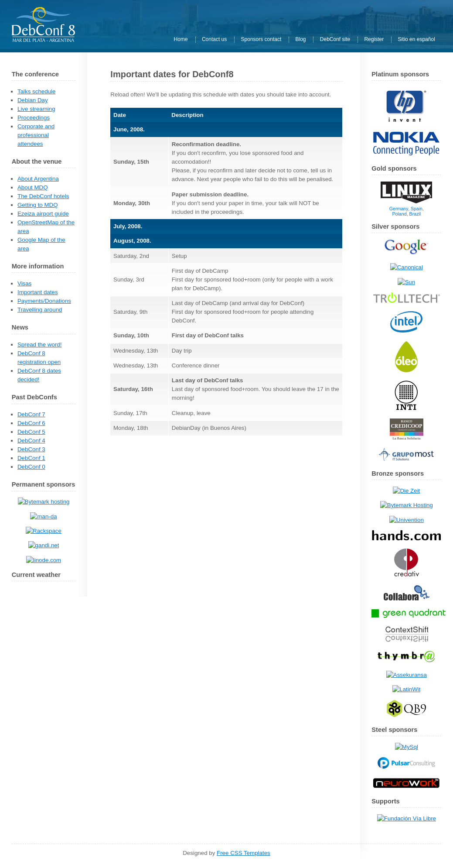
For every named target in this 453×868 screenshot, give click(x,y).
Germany (399, 209)
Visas (24, 283)
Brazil (415, 214)
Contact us (214, 40)
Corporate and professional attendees (36, 135)
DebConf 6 (31, 423)
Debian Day (33, 100)
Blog (301, 40)
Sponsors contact (261, 40)
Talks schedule (36, 91)
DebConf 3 (31, 449)
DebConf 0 (31, 467)
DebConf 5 (31, 432)
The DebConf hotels (43, 196)
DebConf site (335, 40)
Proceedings (34, 118)
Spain (417, 209)
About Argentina (38, 179)
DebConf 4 (31, 441)
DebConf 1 (31, 458)
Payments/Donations (44, 301)
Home (181, 40)
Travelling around (40, 310)
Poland (399, 214)
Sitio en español (416, 40)
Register (374, 40)
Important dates (38, 292)
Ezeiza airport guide (43, 214)
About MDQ (33, 187)
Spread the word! (40, 345)
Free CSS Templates (244, 853)
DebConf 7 (31, 414)
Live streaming (36, 109)
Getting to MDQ (38, 205)
